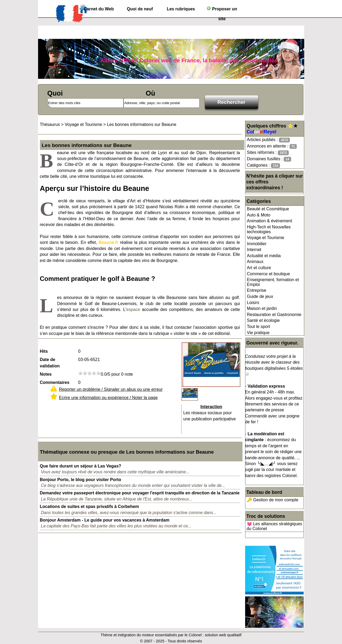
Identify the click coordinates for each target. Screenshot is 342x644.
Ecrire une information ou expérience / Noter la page (108, 398)
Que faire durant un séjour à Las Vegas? (81, 466)
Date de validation (50, 363)
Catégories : (264, 165)
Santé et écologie (263, 320)
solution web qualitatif (223, 635)
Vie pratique (258, 333)
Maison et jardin (262, 308)
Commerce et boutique (269, 274)
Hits (44, 351)
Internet (254, 250)
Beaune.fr (109, 242)
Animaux (255, 262)
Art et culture (259, 268)
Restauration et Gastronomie (274, 315)
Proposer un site (222, 10)
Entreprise (257, 290)
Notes (46, 374)
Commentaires (55, 382)
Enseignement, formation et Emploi (273, 282)
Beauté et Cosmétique (268, 209)
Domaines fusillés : (269, 159)
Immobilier (257, 244)
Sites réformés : (268, 153)
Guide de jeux (260, 296)
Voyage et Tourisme (266, 238)
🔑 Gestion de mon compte (273, 500)
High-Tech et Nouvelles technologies (269, 229)
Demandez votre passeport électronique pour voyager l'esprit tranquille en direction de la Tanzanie (140, 493)
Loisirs (253, 303)
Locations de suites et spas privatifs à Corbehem (90, 506)
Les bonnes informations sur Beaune (142, 124)
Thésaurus (50, 124)
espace (133, 309)
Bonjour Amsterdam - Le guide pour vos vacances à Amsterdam (105, 520)
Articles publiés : (269, 140)
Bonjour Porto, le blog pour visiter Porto (81, 480)
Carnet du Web (99, 9)
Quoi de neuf (140, 9)
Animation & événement (270, 221)
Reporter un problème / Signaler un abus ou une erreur (111, 389)
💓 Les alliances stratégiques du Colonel (275, 526)
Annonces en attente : (272, 146)
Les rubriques (181, 9)
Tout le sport (259, 327)
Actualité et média (264, 256)
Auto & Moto (259, 215)
